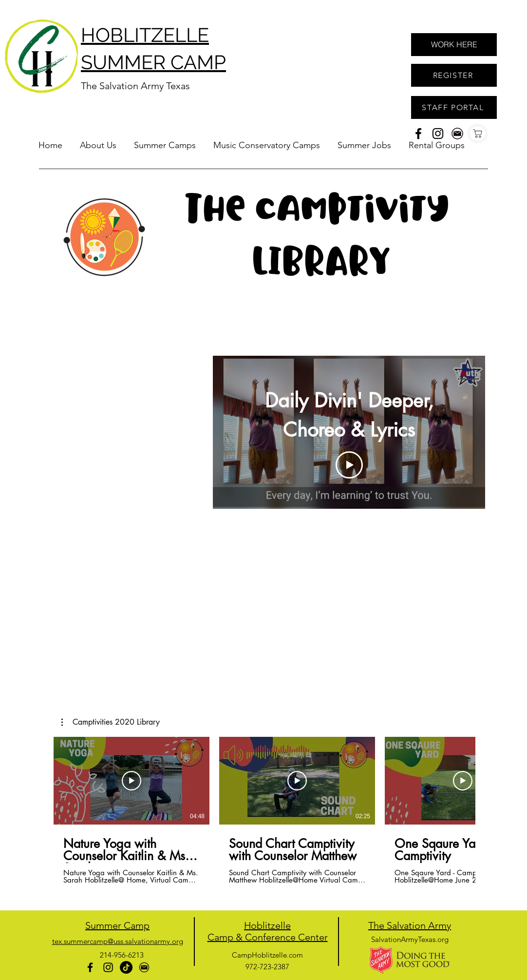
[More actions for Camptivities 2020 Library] (111, 722)
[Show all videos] (349, 519)
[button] (165, 141)
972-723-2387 (267, 967)
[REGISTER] (454, 75)
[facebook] (418, 134)
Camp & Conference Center (268, 937)
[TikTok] (126, 967)
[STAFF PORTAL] (454, 107)
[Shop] (478, 134)
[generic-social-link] (457, 134)
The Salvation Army (410, 925)
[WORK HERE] (454, 45)
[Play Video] (349, 465)
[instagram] (438, 134)
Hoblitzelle (267, 925)
